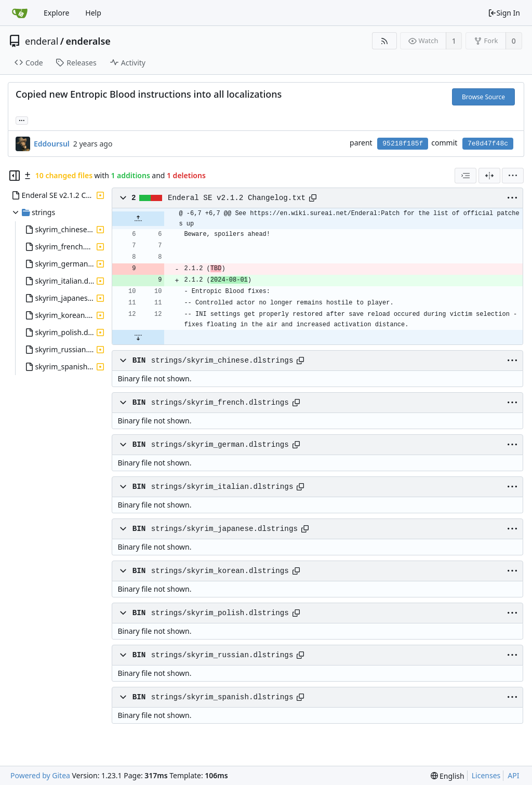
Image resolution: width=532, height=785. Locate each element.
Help (93, 13)
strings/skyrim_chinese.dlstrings (222, 361)
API (513, 775)
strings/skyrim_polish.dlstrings (220, 613)
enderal (42, 41)
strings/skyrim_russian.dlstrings (222, 655)
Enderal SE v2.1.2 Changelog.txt (237, 198)
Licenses (486, 775)
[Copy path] (313, 198)
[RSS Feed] (384, 41)
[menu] (513, 176)
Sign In (504, 13)
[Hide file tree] (15, 176)
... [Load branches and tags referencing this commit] (22, 120)
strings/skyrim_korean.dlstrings (220, 571)
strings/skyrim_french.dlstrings (220, 403)
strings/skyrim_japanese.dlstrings (224, 529)
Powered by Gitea (40, 775)
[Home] (20, 13)
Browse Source (483, 97)
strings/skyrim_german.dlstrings (220, 445)
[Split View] (489, 176)
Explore (56, 13)
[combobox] (465, 176)
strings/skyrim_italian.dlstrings (222, 487)
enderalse (88, 41)
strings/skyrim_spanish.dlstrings (222, 697)
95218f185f (403, 144)
